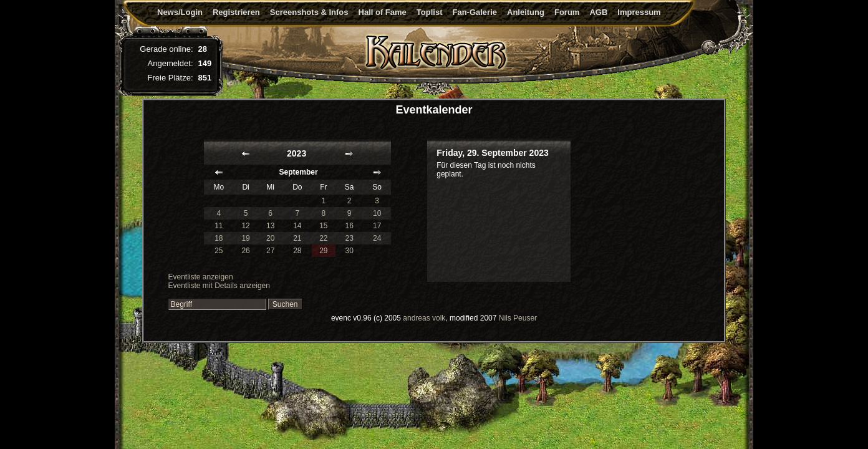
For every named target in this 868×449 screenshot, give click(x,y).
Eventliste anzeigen (201, 277)
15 (323, 226)
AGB (598, 12)
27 (270, 251)
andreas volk (424, 318)
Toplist (430, 12)
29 (323, 251)
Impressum (639, 12)
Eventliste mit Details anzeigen (219, 286)
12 (245, 226)
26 (245, 251)
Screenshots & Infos (309, 12)
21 (297, 238)
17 (377, 226)
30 (350, 251)
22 (323, 238)
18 (219, 238)
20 (270, 238)
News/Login (180, 12)
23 (350, 238)
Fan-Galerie (475, 12)
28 (297, 251)
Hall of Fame (383, 12)
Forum (567, 12)
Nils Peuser (518, 318)
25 (219, 251)
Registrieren (236, 12)
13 (270, 226)
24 (377, 238)
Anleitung (526, 12)
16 (350, 226)
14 (297, 226)
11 (219, 226)
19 (245, 238)
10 (377, 213)
